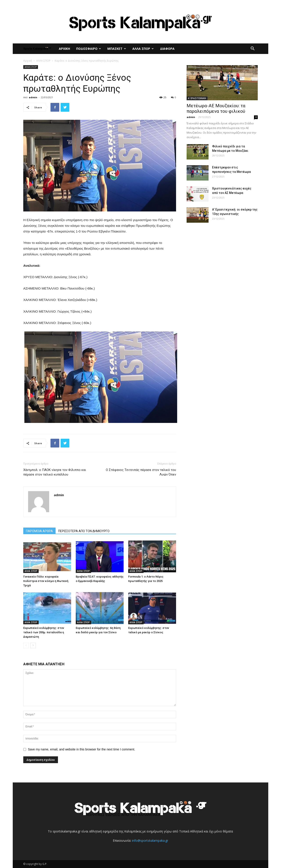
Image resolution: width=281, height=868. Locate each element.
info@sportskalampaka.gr (150, 840)
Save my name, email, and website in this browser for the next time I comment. (82, 749)
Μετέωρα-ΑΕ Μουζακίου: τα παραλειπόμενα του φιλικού (216, 108)
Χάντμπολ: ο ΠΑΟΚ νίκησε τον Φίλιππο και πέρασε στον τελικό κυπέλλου (55, 472)
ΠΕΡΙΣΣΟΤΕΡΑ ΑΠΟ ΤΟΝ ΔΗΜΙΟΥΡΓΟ (84, 531)
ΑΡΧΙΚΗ (64, 49)
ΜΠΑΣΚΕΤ (117, 49)
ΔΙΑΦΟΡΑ (167, 49)
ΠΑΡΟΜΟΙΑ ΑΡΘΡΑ (39, 531)
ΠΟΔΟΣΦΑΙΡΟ (89, 49)
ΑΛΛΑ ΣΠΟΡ (143, 49)
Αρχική (28, 61)
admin (33, 97)
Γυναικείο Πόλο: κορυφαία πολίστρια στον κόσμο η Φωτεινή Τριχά (46, 581)
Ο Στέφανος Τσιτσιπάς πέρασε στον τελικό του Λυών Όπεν (141, 472)
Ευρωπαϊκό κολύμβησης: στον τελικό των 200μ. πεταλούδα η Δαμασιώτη (44, 632)
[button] (252, 49)
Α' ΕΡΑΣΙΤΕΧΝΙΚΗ (197, 98)
